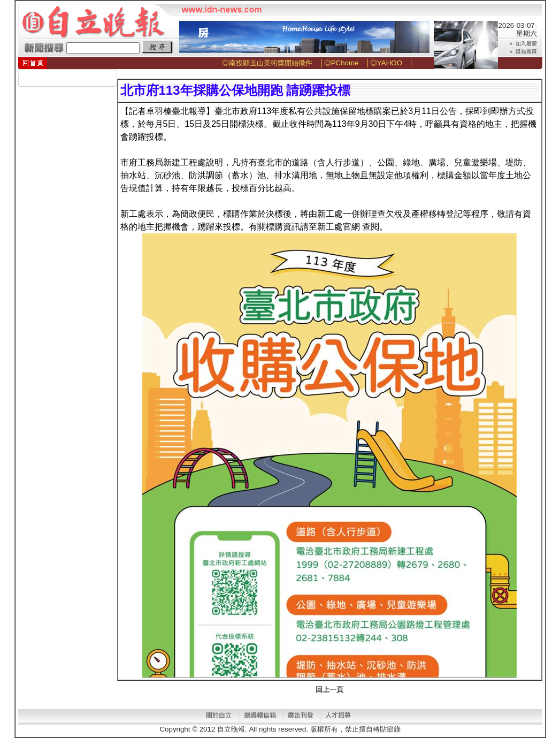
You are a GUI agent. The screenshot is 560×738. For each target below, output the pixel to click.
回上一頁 (329, 690)
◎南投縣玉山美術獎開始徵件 (267, 63)
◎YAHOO (386, 63)
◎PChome (342, 63)
